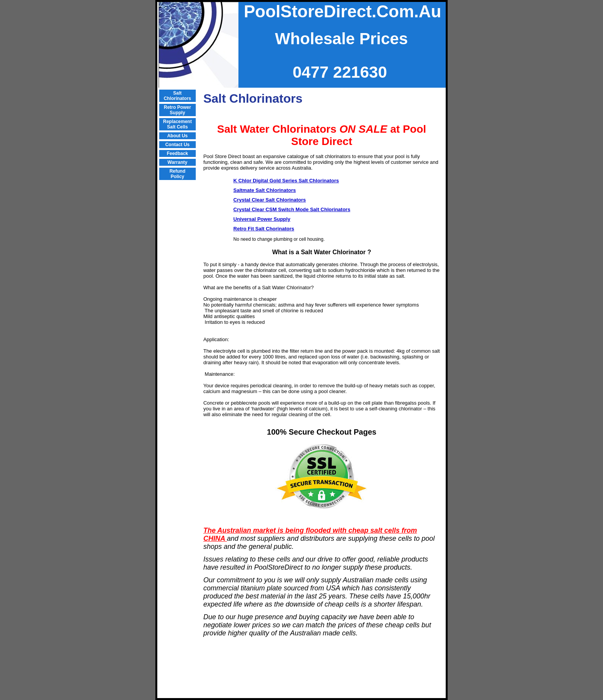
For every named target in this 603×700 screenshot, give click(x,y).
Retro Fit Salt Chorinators (264, 229)
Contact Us (177, 145)
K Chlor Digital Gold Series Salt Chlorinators (286, 181)
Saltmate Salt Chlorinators (265, 190)
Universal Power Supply (262, 219)
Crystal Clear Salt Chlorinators (270, 200)
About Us (177, 136)
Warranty (178, 162)
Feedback (177, 153)
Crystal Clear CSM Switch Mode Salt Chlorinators (292, 209)
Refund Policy (177, 174)
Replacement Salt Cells (177, 124)
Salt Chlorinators (177, 96)
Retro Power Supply (177, 110)
